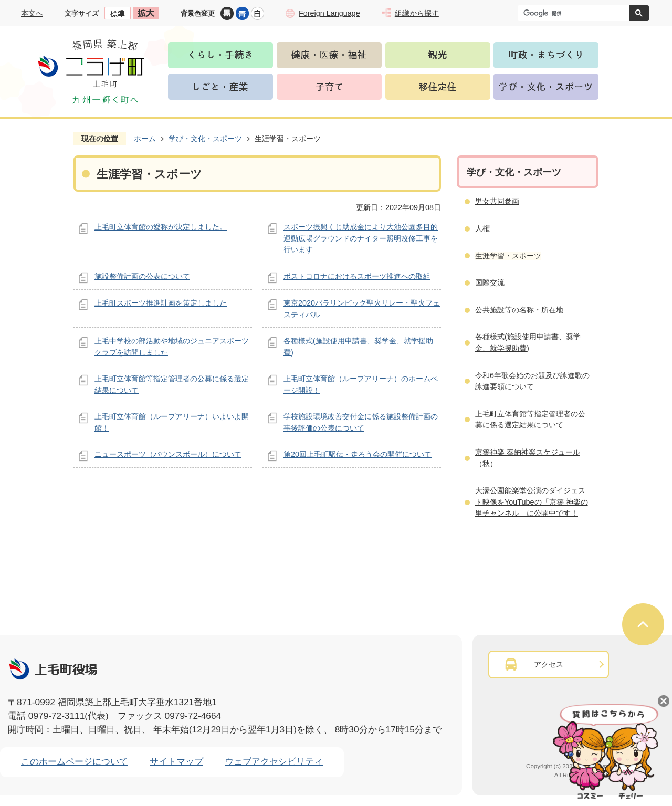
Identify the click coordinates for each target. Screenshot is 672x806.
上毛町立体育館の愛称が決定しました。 (161, 227)
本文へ (32, 13)
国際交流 (490, 282)
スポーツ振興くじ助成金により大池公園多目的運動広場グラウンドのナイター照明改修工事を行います (361, 238)
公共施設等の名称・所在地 (519, 310)
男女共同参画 (497, 201)
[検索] (576, 13)
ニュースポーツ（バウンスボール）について (168, 454)
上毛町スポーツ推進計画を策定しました (161, 303)
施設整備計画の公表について (142, 276)
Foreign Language (329, 13)
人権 (482, 228)
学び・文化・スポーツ (205, 139)
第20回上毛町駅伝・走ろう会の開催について (358, 454)
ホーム (145, 139)
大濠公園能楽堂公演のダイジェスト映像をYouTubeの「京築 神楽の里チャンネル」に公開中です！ (532, 502)
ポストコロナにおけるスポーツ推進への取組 (357, 276)
